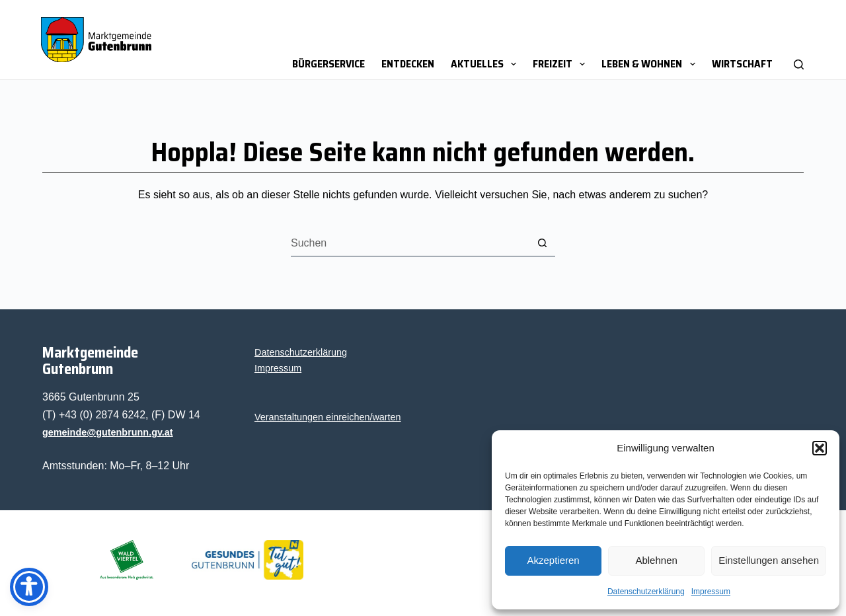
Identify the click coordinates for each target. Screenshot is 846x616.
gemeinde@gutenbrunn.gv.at (108, 432)
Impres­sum (711, 592)
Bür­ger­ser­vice (328, 64)
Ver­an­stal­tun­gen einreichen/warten (328, 417)
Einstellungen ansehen (769, 560)
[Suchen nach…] (410, 243)
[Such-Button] (542, 243)
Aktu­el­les (486, 64)
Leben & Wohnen (651, 64)
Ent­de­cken (408, 64)
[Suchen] (799, 40)
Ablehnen (656, 560)
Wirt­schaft (742, 64)
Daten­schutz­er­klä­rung (646, 592)
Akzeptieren (553, 560)
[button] (820, 448)
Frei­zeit (561, 64)
